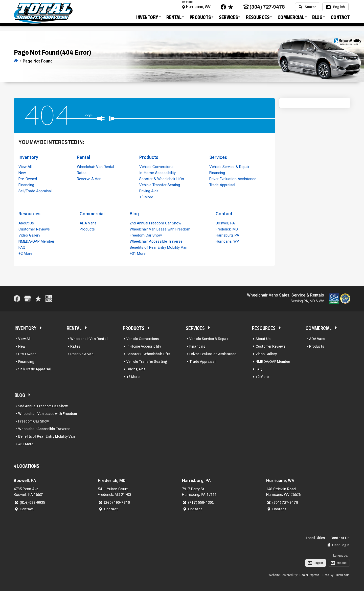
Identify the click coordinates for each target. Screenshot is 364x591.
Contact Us (340, 537)
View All (25, 166)
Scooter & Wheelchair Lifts (162, 178)
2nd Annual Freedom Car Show (155, 223)
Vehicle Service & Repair (229, 166)
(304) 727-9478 (264, 8)
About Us (26, 223)
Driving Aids (149, 191)
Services (228, 19)
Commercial (291, 19)
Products (200, 19)
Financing (26, 184)
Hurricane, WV (198, 8)
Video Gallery (29, 235)
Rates (82, 172)
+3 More (146, 197)
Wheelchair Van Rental (95, 166)
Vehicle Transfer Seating (160, 184)
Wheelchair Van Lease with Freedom (160, 229)
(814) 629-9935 (32, 502)
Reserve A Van (89, 178)
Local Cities (315, 537)
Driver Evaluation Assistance (233, 178)
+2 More (25, 253)
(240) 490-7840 (117, 502)
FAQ (22, 247)
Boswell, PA (225, 223)
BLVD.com (343, 575)
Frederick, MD (227, 229)
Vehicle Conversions (156, 166)
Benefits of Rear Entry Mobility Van (158, 247)
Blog (317, 19)
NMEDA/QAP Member (36, 241)
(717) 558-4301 (201, 502)
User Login (338, 544)
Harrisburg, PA (227, 235)
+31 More (138, 253)
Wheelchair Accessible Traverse (156, 241)
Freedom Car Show (146, 235)
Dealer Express (309, 575)
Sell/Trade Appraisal (35, 191)
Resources (258, 19)
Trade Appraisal (222, 184)
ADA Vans (88, 223)
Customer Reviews (34, 229)
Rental (174, 19)
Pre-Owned (28, 178)
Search (308, 8)
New (22, 172)
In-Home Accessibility (157, 172)
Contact (340, 19)
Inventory (147, 19)
